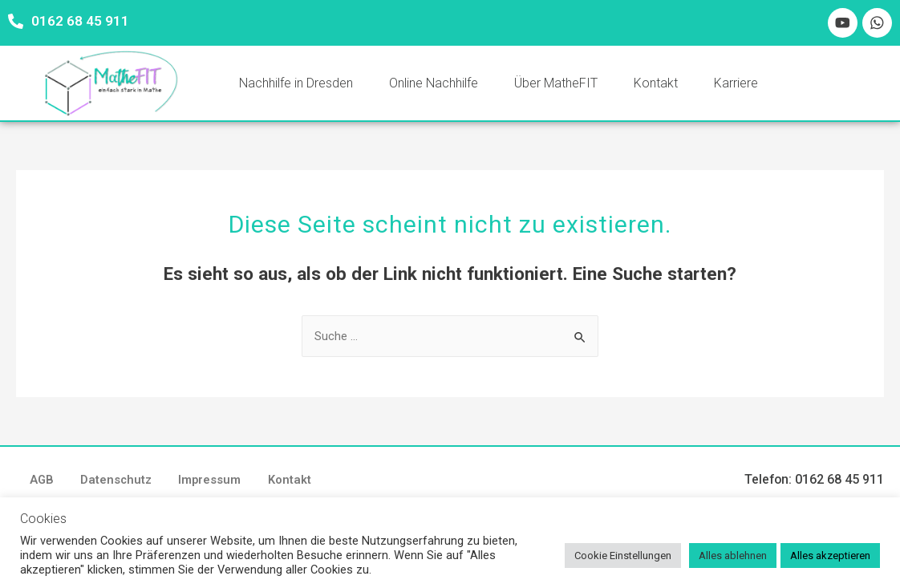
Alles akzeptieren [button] (830, 556)
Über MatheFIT (556, 85)
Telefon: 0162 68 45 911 (814, 483)
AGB (45, 483)
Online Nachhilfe (434, 85)
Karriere (736, 85)
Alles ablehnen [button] (733, 556)
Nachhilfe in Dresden (296, 85)
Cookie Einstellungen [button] (623, 556)
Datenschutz (126, 483)
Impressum (226, 483)
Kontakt (656, 85)
